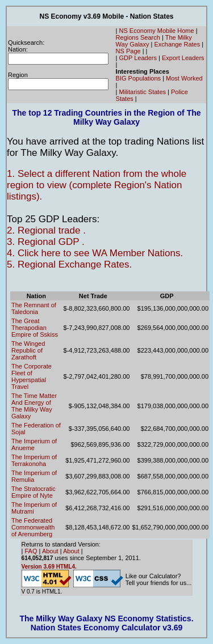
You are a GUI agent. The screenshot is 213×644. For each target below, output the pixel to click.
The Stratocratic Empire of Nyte (34, 492)
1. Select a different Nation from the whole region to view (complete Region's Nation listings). (97, 185)
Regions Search (138, 37)
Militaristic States (143, 92)
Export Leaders (183, 58)
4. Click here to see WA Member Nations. (95, 253)
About (50, 551)
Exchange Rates (177, 44)
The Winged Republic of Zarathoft (28, 350)
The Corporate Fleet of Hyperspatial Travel (32, 376)
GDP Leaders (138, 58)
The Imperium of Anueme (34, 444)
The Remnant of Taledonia (34, 308)
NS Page (128, 51)
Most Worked (184, 78)
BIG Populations (139, 78)
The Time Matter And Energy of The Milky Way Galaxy (34, 406)
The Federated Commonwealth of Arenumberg (33, 527)
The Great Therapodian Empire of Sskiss (35, 328)
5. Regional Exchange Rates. (69, 264)
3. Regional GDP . (46, 242)
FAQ (31, 551)
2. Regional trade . (46, 230)
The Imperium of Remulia (34, 476)
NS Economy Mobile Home (157, 31)
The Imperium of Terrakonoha (34, 460)
